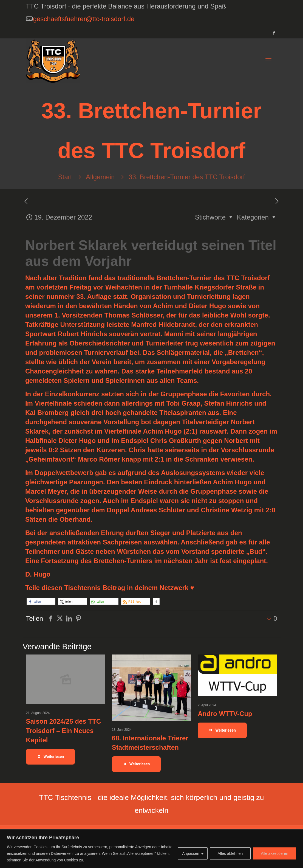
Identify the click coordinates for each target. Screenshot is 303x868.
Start (65, 177)
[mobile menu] (268, 60)
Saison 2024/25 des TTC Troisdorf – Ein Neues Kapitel (63, 731)
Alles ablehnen (230, 853)
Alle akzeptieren (274, 853)
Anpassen (191, 853)
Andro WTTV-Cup (225, 714)
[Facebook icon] (274, 33)
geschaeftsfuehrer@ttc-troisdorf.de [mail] (84, 19)
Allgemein (100, 177)
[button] (41, 601)
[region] (151, 849)
